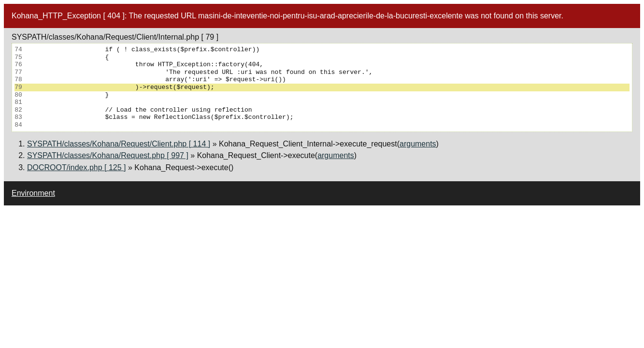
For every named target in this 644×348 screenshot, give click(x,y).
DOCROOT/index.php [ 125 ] (77, 167)
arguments (418, 144)
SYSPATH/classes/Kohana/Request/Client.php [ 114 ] (119, 144)
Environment (33, 193)
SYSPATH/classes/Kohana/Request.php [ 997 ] (108, 155)
